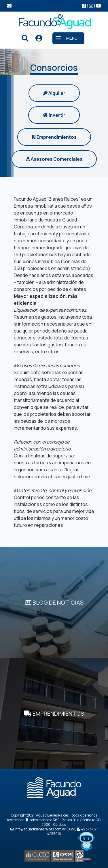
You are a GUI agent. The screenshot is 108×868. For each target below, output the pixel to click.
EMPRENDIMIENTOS (54, 713)
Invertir (54, 115)
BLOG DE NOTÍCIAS (54, 602)
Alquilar (54, 93)
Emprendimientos (54, 137)
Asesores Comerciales (54, 159)
